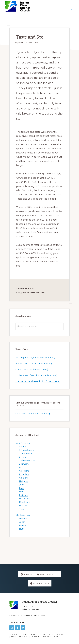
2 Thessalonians (27, 460)
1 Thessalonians (27, 450)
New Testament (23, 443)
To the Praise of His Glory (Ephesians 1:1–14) (36, 375)
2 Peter (23, 457)
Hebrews (24, 481)
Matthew (24, 495)
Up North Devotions (36, 293)
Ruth (22, 529)
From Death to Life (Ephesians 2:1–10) (34, 364)
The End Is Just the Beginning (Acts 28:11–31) (38, 381)
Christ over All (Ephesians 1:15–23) (32, 369)
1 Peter (23, 447)
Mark (22, 492)
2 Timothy (24, 464)
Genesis (23, 518)
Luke (22, 488)
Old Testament (23, 515)
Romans (23, 506)
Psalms (23, 525)
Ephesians (24, 474)
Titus (22, 509)
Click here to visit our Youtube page (33, 414)
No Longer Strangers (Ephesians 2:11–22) (35, 358)
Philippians (25, 499)
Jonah (22, 522)
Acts (21, 467)
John (22, 485)
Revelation (25, 502)
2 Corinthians (26, 454)
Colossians (24, 471)
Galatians (24, 478)
